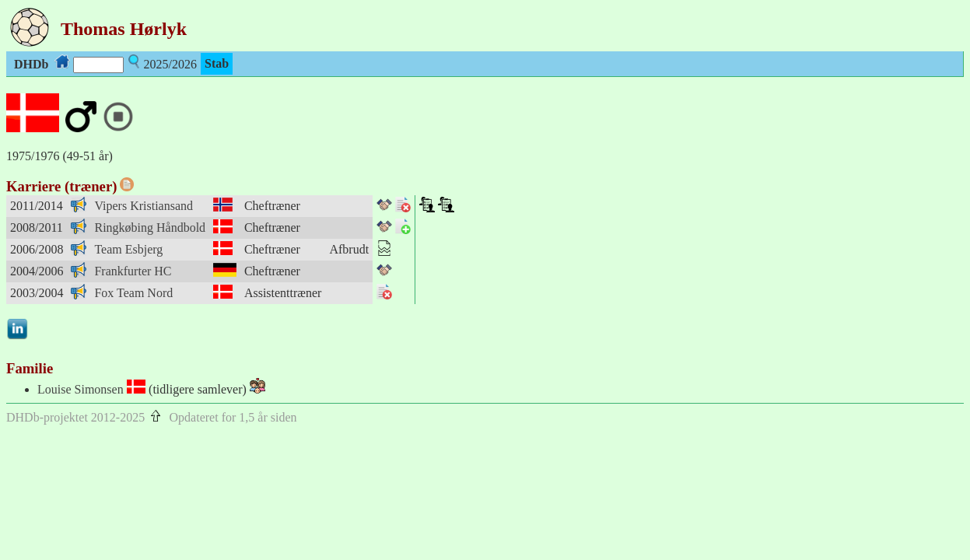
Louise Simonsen (81, 389)
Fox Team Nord (133, 293)
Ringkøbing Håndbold (150, 227)
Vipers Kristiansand (144, 206)
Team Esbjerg (128, 249)
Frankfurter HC (133, 271)
